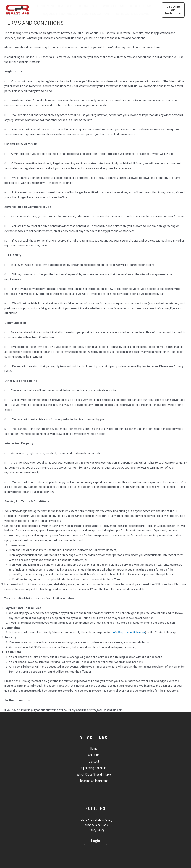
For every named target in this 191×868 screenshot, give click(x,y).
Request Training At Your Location (75, 14)
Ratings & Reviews (132, 14)
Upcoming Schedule (94, 768)
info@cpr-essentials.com (129, 632)
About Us (94, 755)
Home (94, 748)
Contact (94, 761)
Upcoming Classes (55, 6)
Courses (88, 6)
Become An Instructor (94, 781)
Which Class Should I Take (128, 6)
